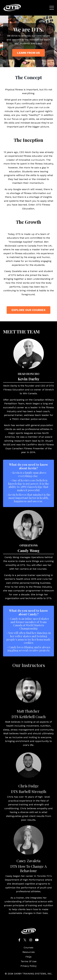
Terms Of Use (29, 961)
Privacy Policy (28, 966)
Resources (29, 952)
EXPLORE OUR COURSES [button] (28, 310)
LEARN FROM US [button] (28, 53)
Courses (28, 947)
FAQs (28, 957)
